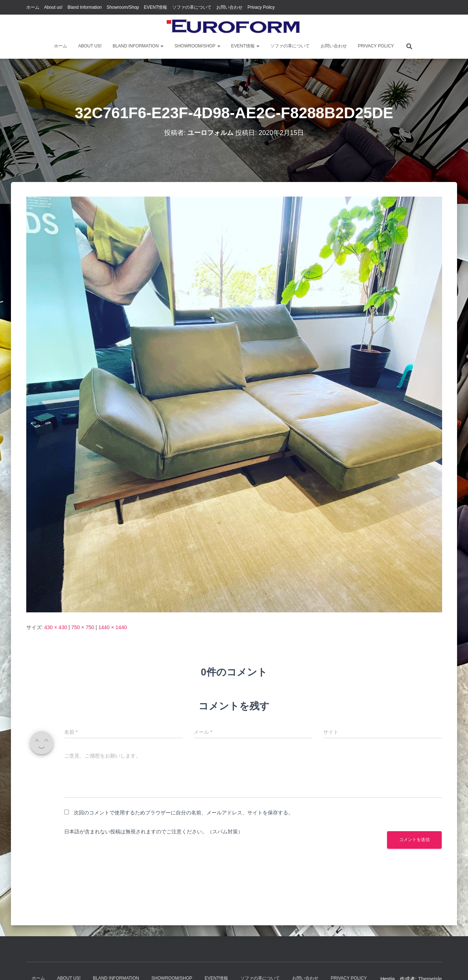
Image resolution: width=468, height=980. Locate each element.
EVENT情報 (155, 7)
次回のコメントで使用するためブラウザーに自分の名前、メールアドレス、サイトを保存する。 (183, 813)
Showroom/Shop (123, 7)
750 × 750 (83, 627)
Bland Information (85, 7)
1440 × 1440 (112, 627)
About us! (53, 7)
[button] (162, 46)
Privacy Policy (261, 7)
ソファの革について (192, 7)
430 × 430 (56, 627)
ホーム (33, 7)
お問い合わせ (229, 7)
